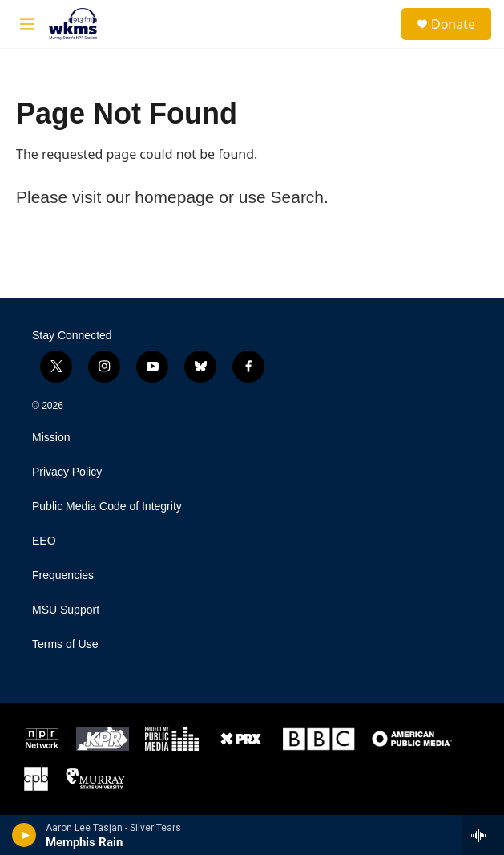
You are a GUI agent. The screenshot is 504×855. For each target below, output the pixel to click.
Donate (453, 24)
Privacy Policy (67, 472)
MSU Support (66, 610)
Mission (51, 438)
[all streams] (483, 835)
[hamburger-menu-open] (27, 24)
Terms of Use (65, 644)
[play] (24, 835)
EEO (44, 541)
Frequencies (63, 575)
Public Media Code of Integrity (107, 507)
